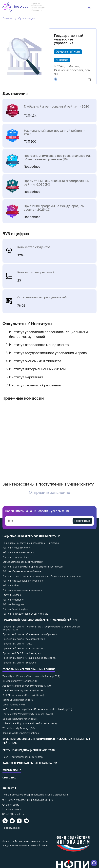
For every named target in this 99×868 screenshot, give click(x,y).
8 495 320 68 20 (14, 810)
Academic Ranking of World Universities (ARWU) (27, 686)
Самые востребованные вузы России (23, 562)
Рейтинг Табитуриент (14, 604)
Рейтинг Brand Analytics (15, 609)
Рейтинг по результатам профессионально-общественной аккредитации (42, 576)
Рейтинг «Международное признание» (23, 581)
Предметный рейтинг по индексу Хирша (24, 639)
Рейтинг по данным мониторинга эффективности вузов (33, 567)
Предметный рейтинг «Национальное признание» (29, 658)
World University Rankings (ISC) (19, 728)
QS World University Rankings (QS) (20, 681)
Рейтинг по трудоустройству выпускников (25, 614)
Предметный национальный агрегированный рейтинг (40, 620)
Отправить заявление (49, 492)
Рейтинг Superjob (12, 595)
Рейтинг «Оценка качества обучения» (22, 571)
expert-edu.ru (13, 805)
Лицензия (62, 60)
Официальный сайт (68, 51)
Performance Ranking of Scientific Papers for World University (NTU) (37, 709)
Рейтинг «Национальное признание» (22, 590)
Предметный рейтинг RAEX (17, 644)
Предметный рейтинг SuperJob (19, 663)
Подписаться (82, 521)
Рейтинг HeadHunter (13, 600)
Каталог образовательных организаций (30, 763)
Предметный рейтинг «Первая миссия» (23, 648)
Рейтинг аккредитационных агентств (29, 750)
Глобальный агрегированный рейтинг (29, 669)
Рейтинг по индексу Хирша (17, 557)
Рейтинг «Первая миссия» (16, 548)
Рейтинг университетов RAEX (18, 552)
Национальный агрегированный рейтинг (31, 536)
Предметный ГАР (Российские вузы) (22, 653)
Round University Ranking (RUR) (19, 700)
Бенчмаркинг (12, 770)
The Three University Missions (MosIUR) (23, 690)
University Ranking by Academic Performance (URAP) (30, 723)
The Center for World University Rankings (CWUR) (28, 714)
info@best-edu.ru (15, 814)
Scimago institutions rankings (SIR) (20, 719)
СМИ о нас (9, 778)
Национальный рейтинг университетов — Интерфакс (31, 543)
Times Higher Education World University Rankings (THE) (31, 676)
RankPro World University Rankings (21, 733)
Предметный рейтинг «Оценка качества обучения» (30, 634)
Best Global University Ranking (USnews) (23, 695)
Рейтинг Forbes (11, 585)
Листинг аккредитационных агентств (23, 757)
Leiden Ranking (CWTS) (14, 705)
